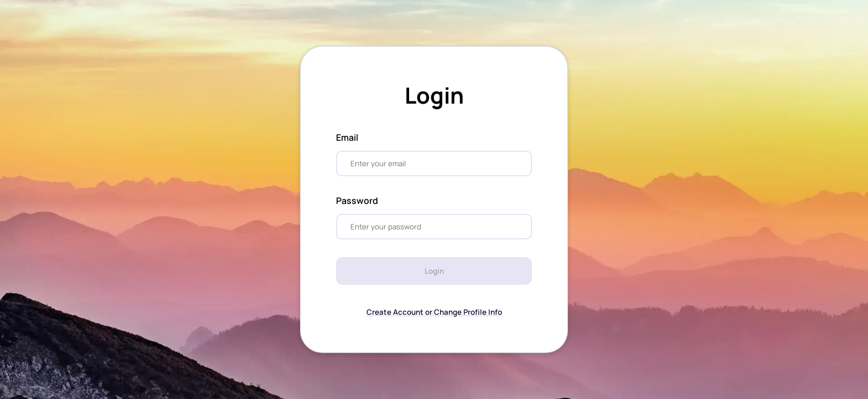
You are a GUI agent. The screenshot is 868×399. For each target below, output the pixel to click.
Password (357, 201)
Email (347, 137)
